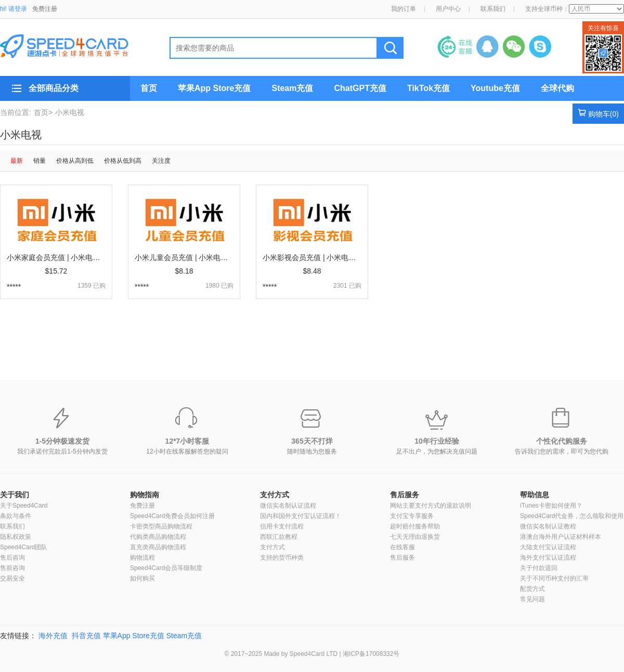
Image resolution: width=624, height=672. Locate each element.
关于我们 (15, 495)
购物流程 (142, 558)
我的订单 (404, 9)
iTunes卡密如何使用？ (551, 506)
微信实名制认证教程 (548, 526)
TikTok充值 (428, 88)
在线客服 (402, 547)
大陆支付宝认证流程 (548, 547)
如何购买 (142, 578)
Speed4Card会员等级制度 (166, 568)
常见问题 (532, 599)
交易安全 (12, 578)
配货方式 (532, 589)
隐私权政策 (16, 537)
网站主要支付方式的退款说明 (431, 506)
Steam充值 (292, 88)
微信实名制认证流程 (288, 506)
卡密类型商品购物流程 (161, 526)
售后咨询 (12, 558)
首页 (149, 88)
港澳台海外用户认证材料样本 (561, 537)
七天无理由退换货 (415, 537)
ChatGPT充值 (360, 88)
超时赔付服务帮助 (415, 526)
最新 (17, 161)
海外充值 (53, 636)
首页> (43, 112)
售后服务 (405, 495)
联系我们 (493, 9)
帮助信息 (535, 495)
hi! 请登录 (14, 9)
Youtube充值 (495, 88)
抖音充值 (86, 636)
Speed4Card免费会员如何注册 (172, 516)
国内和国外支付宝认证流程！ (301, 516)
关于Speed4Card (24, 506)
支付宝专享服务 (412, 516)
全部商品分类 (54, 88)
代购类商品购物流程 (158, 537)
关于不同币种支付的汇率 (554, 578)
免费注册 (45, 9)
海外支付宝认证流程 (548, 558)
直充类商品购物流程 (158, 547)
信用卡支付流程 (282, 526)
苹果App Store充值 (214, 88)
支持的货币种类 (282, 558)
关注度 (161, 161)
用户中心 (448, 9)
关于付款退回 (539, 568)
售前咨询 (12, 568)
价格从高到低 (75, 161)
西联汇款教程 (279, 537)
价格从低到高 (123, 161)
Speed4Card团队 (24, 547)
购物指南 (145, 495)
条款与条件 (16, 516)
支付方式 (275, 495)
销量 (40, 161)
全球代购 (557, 88)
